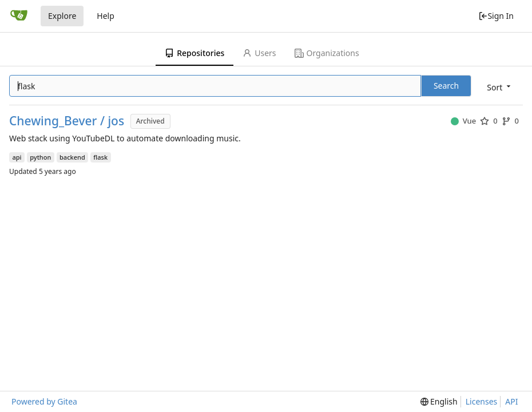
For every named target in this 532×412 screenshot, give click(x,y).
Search (446, 86)
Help (106, 16)
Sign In (496, 16)
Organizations (327, 53)
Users (259, 53)
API (511, 401)
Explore (62, 16)
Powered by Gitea (44, 401)
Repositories (194, 53)
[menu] (500, 87)
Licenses (482, 401)
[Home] (19, 16)
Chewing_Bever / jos (67, 121)
